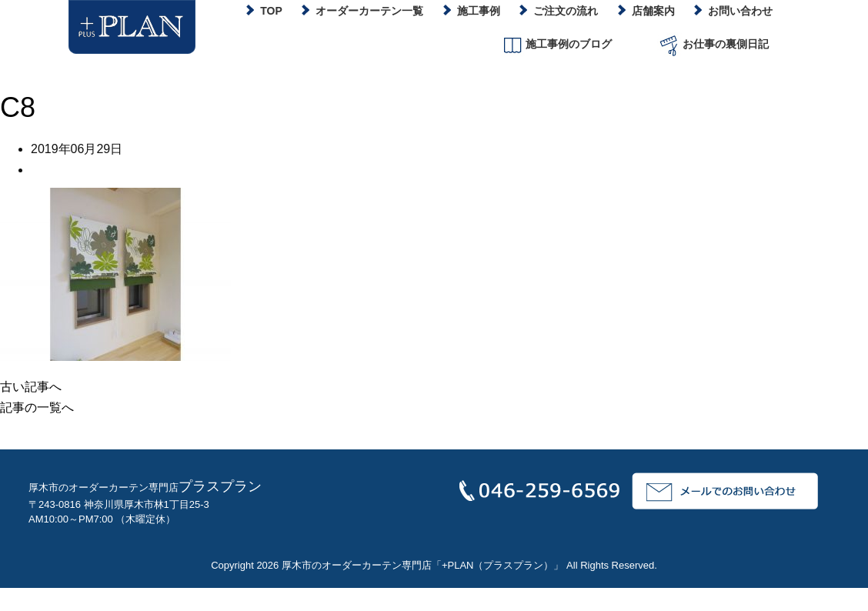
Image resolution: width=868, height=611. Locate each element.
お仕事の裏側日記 (713, 45)
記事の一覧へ (37, 407)
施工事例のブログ (556, 45)
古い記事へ (31, 387)
